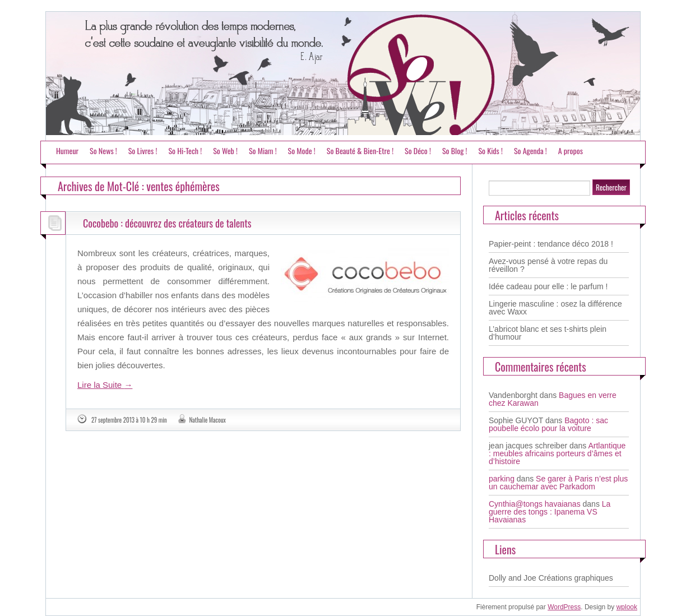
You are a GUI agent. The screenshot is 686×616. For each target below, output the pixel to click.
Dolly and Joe (513, 578)
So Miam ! (263, 150)
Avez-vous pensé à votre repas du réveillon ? (548, 265)
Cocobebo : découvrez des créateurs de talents (167, 223)
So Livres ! (143, 150)
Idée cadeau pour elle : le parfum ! (548, 286)
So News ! (103, 150)
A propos (571, 150)
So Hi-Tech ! (185, 150)
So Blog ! (455, 150)
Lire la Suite (105, 385)
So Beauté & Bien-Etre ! (360, 150)
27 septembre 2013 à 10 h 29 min (129, 420)
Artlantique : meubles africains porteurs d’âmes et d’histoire (557, 453)
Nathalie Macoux (208, 420)
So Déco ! (418, 150)
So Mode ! (302, 150)
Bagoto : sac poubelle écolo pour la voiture (548, 424)
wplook (627, 607)
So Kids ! (490, 150)
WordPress (564, 607)
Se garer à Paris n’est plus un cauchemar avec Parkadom (558, 483)
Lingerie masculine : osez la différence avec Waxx (555, 308)
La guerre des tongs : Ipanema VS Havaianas (550, 512)
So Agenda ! (530, 150)
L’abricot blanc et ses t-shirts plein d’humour (548, 333)
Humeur (67, 150)
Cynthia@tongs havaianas (535, 504)
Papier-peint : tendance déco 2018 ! (551, 244)
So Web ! (225, 150)
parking (502, 479)
